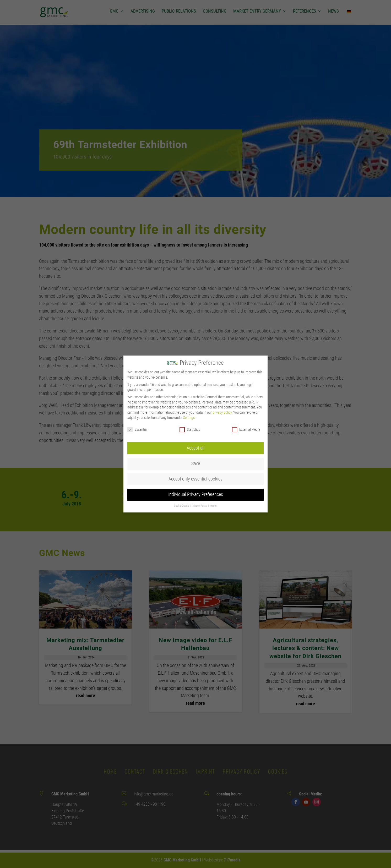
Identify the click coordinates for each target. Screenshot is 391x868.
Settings (189, 403)
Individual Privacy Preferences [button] (196, 480)
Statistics (190, 415)
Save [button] (196, 449)
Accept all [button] (195, 433)
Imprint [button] (213, 491)
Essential (137, 415)
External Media (246, 415)
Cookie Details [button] (182, 491)
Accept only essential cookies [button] (195, 464)
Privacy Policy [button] (200, 491)
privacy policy (222, 398)
